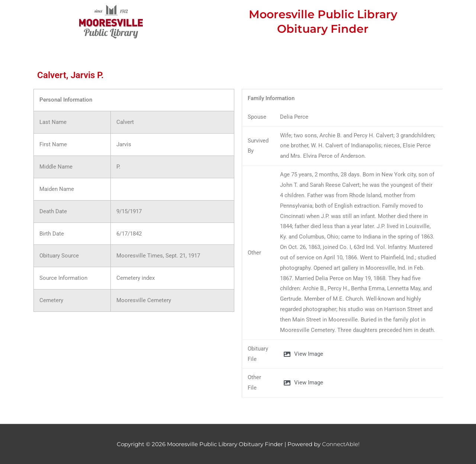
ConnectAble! (341, 444)
